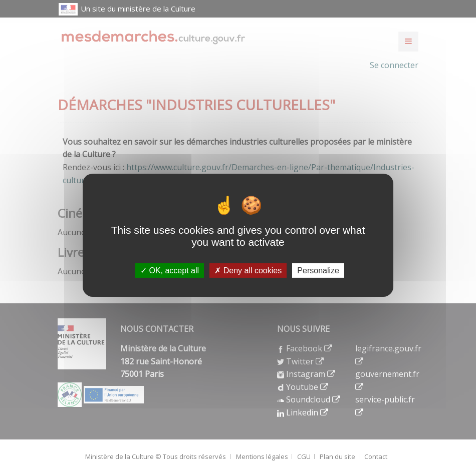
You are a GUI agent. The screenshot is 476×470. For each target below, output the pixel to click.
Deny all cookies (248, 270)
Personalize (318, 270)
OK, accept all (170, 270)
